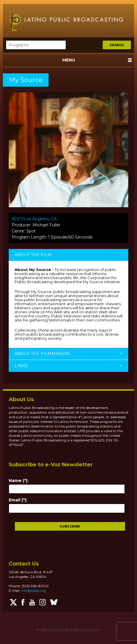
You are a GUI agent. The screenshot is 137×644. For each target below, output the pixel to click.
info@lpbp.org (34, 591)
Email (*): (18, 500)
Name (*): (19, 481)
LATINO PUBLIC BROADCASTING (74, 630)
